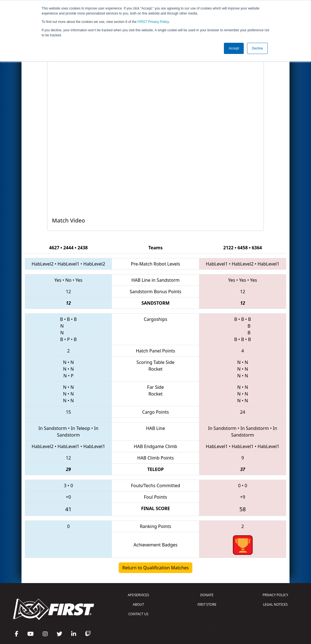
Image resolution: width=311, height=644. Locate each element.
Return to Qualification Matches (155, 568)
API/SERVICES (138, 595)
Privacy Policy (153, 22)
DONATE (207, 595)
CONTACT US (138, 614)
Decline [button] (257, 48)
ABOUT (138, 604)
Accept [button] (234, 48)
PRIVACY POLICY (275, 595)
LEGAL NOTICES (275, 604)
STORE (207, 604)
